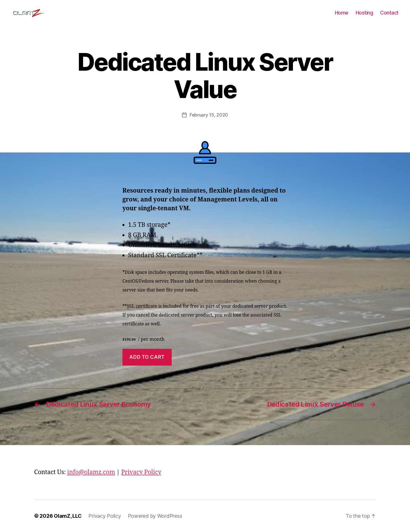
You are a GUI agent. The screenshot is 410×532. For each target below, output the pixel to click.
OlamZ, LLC (68, 516)
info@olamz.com (91, 472)
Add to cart (147, 357)
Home (342, 13)
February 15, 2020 (209, 115)
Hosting (364, 13)
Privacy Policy (141, 472)
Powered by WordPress (155, 516)
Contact (389, 13)
